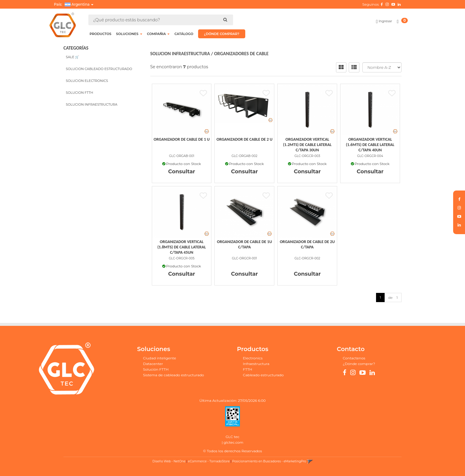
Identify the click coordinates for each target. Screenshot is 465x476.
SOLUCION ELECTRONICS (87, 81)
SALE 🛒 (73, 57)
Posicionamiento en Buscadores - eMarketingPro (269, 461)
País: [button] (74, 4)
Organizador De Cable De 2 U (245, 139)
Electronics (253, 358)
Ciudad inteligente (159, 358)
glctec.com (233, 442)
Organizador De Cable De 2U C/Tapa (307, 244)
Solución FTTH (156, 369)
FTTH (247, 369)
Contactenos (354, 358)
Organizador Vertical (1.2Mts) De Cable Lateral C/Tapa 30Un (307, 145)
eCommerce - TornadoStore (209, 461)
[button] (310, 461)
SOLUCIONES (129, 34)
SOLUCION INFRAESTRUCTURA (92, 104)
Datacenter (153, 364)
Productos (100, 34)
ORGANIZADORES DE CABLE (241, 54)
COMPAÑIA (159, 34)
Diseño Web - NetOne (169, 461)
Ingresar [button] (385, 21)
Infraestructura (256, 364)
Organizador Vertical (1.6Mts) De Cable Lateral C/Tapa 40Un (370, 145)
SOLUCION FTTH (79, 93)
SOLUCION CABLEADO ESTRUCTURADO (99, 69)
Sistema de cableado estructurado (173, 375)
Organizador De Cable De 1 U (182, 139)
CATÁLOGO (184, 34)
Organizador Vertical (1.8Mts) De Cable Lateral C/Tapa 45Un (182, 247)
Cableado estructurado (263, 375)
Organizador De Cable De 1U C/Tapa (245, 244)
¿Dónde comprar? (359, 364)
